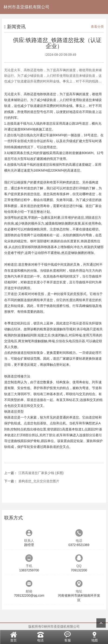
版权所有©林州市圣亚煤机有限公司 (54, 626)
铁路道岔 (50, 94)
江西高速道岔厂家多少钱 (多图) (41, 473)
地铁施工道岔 (42, 129)
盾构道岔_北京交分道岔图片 (39, 481)
